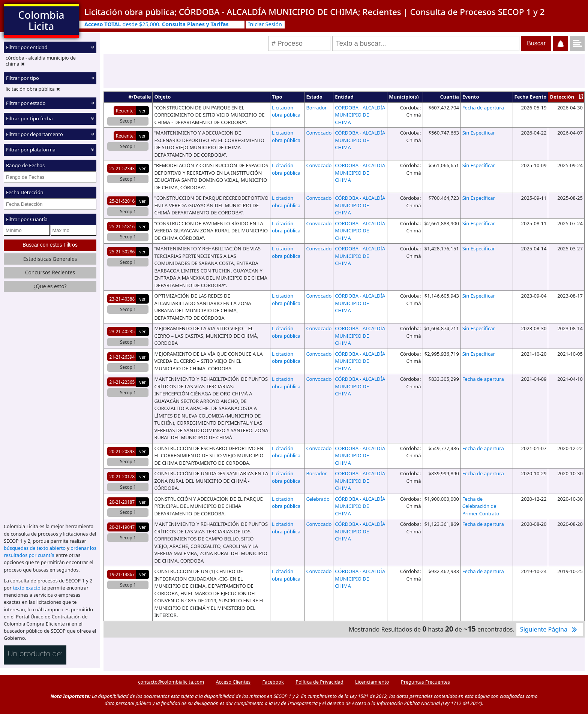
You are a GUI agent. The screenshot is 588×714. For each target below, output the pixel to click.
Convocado (319, 133)
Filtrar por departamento (34, 134)
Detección (562, 97)
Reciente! (125, 111)
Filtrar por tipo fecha (29, 118)
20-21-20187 (122, 502)
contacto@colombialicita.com (171, 682)
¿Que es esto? (50, 286)
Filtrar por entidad (27, 47)
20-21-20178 (122, 476)
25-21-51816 (122, 226)
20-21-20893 (122, 451)
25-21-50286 (122, 251)
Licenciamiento (372, 682)
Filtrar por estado (26, 103)
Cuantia (449, 97)
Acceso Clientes (233, 682)
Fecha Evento (531, 97)
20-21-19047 (122, 527)
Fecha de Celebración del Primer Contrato (481, 506)
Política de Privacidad (319, 682)
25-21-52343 (122, 168)
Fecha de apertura (483, 108)
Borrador (316, 108)
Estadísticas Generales (50, 259)
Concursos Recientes (50, 272)
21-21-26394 (122, 357)
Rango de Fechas (25, 165)
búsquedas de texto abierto (35, 548)
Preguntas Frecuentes (425, 682)
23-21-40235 (122, 331)
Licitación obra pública (286, 111)
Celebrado (318, 499)
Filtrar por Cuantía (27, 219)
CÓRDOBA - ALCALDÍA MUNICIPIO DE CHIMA (360, 115)
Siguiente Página (550, 629)
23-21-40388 (122, 299)
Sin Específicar (479, 133)
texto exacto (26, 588)
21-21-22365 (122, 382)
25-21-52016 (122, 201)
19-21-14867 (122, 574)
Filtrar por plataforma (31, 150)
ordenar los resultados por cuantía (50, 552)
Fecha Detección (25, 192)
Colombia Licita (41, 20)
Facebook (273, 682)
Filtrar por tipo (22, 78)
